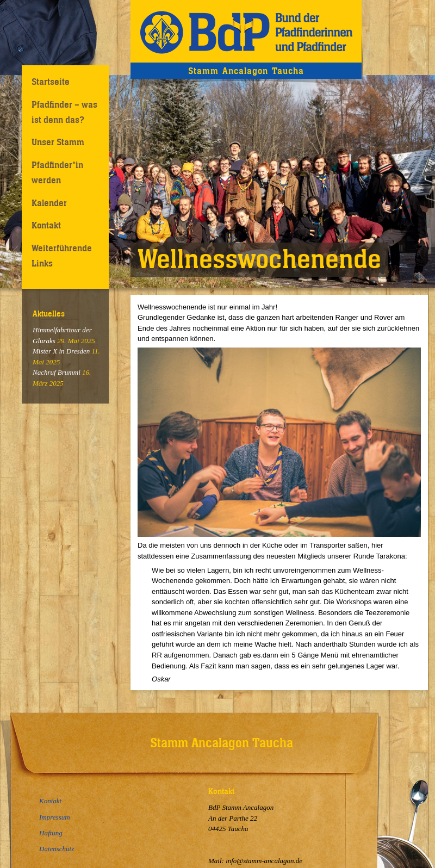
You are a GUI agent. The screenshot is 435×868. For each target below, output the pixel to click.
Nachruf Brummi (57, 372)
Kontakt (46, 225)
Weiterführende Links (62, 255)
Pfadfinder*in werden (57, 172)
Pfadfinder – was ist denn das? (64, 112)
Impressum (55, 817)
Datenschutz (57, 849)
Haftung (51, 833)
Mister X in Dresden (61, 351)
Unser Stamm (58, 142)
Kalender (49, 203)
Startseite (51, 82)
